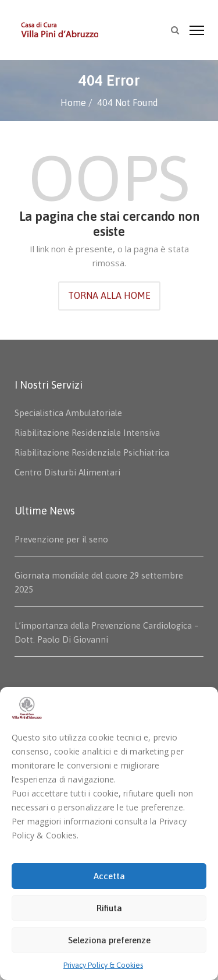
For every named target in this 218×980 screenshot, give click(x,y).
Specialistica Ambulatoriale (68, 413)
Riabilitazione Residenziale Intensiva (87, 433)
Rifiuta (109, 908)
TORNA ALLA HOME (109, 295)
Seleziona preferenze (109, 940)
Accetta (109, 876)
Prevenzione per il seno (61, 539)
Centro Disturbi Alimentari (67, 472)
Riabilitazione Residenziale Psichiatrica (92, 452)
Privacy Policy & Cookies (103, 965)
